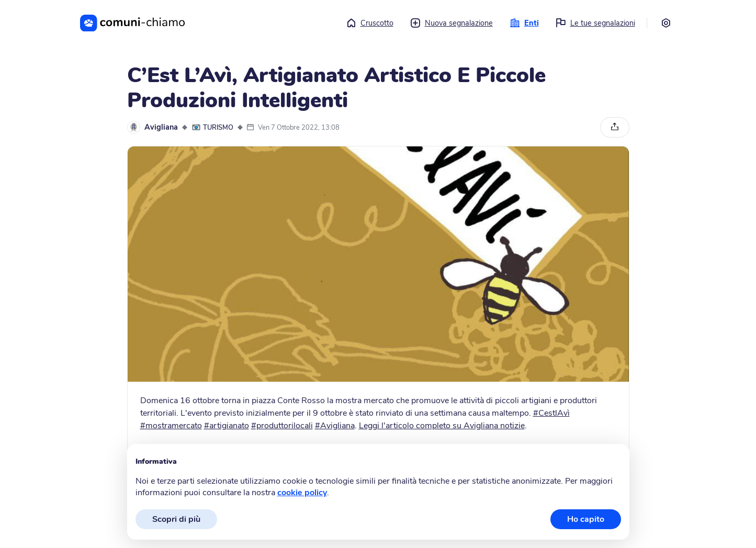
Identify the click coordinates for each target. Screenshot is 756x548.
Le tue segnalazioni (595, 23)
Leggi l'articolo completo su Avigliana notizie (442, 426)
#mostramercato (171, 426)
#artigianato (227, 426)
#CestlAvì (551, 413)
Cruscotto (370, 23)
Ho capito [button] (586, 519)
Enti (524, 23)
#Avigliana (335, 426)
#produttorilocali (282, 426)
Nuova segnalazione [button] (452, 23)
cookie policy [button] (302, 493)
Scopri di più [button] (176, 519)
